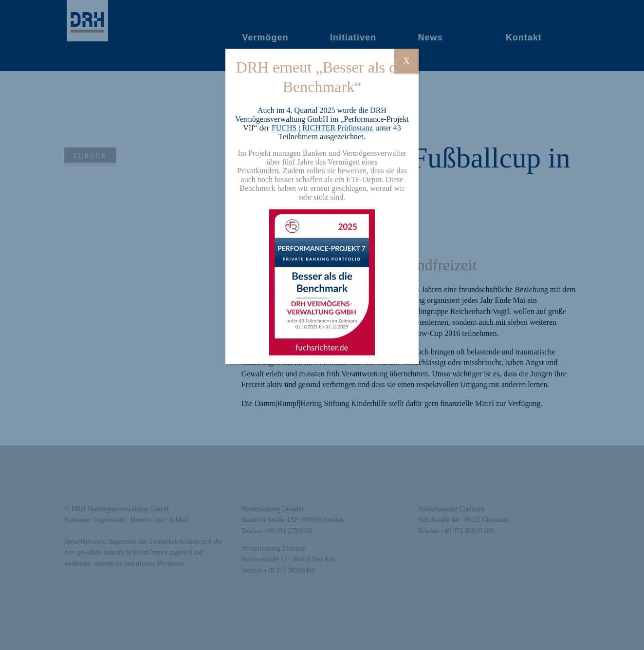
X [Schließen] (406, 61)
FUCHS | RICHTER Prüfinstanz (322, 128)
